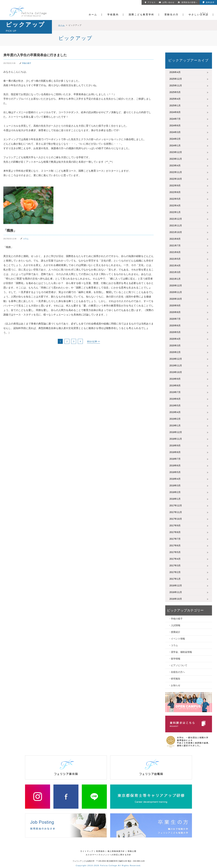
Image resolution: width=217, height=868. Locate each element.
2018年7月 (175, 459)
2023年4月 (175, 165)
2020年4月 (175, 339)
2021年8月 (175, 239)
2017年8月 (175, 532)
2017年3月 (175, 565)
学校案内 (113, 14)
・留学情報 (174, 659)
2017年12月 (176, 505)
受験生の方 (172, 14)
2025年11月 (176, 85)
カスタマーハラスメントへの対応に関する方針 (108, 855)
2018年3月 (175, 485)
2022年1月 (175, 212)
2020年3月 (175, 345)
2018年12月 (176, 432)
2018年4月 (175, 479)
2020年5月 (175, 332)
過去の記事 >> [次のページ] (93, 341)
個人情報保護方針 (116, 851)
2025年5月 (175, 92)
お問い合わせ (167, 2)
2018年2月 (175, 492)
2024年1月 (175, 145)
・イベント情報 (177, 639)
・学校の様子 (176, 619)
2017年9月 (175, 525)
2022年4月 (175, 205)
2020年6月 (175, 325)
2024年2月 (175, 139)
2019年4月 (175, 412)
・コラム (173, 645)
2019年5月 (175, 405)
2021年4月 (175, 265)
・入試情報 (174, 625)
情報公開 (132, 851)
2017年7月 (175, 539)
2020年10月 (176, 299)
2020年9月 (175, 305)
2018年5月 (175, 472)
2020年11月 (176, 292)
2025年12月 (176, 79)
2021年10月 (176, 232)
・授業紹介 (174, 632)
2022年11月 (176, 172)
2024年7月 (175, 119)
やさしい (199, 14)
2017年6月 (175, 545)
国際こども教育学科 (141, 14)
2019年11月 (176, 365)
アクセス (150, 2)
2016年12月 (176, 585)
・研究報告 (174, 679)
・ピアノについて (178, 665)
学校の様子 (27, 63)
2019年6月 (175, 399)
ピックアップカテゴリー (185, 610)
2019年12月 (176, 359)
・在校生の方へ (177, 672)
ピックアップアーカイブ (188, 60)
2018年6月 (175, 465)
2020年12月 (176, 285)
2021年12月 (176, 219)
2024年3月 (175, 132)
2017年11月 (176, 512)
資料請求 (209, 2)
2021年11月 (176, 225)
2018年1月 (175, 499)
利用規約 (100, 851)
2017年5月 (175, 552)
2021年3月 (175, 272)
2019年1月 (175, 425)
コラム (26, 239)
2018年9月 (175, 445)
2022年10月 (176, 179)
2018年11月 (176, 439)
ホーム (93, 14)
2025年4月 (175, 99)
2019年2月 (175, 419)
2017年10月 (176, 519)
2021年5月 (175, 259)
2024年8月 (175, 112)
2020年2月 (175, 352)
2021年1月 (175, 279)
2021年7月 (175, 245)
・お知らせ (174, 685)
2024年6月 (175, 125)
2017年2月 (175, 572)
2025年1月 (175, 105)
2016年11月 (176, 592)
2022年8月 (175, 192)
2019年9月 (175, 379)
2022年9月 (175, 185)
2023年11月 (176, 159)
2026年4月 (175, 72)
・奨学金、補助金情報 (180, 652)
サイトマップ (87, 851)
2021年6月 (175, 252)
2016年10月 (176, 599)
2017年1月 (175, 579)
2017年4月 (175, 559)
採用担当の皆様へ (188, 2)
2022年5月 (175, 199)
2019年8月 (175, 385)
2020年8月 (175, 312)
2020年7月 (175, 319)
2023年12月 (176, 152)
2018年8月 (175, 452)
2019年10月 (176, 372)
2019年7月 (175, 392)
